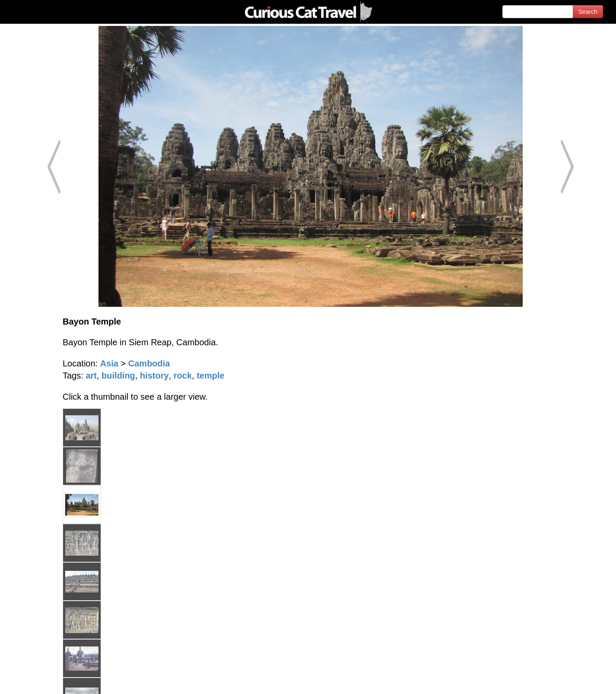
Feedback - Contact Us (574, 680)
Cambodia (149, 363)
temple (210, 376)
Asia (109, 363)
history (154, 376)
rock (183, 376)
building (118, 376)
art (91, 376)
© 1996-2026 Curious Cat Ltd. (52, 680)
